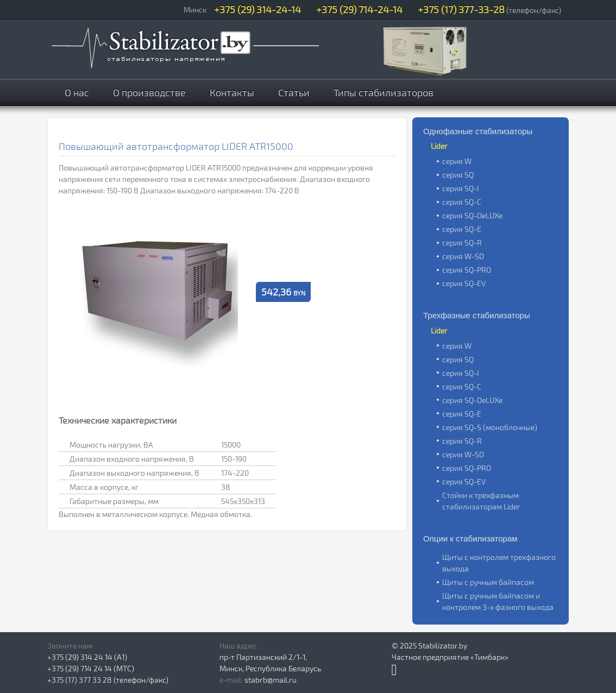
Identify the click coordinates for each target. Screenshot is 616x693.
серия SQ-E (462, 229)
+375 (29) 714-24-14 (359, 9)
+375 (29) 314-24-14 (257, 9)
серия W (457, 161)
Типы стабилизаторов (384, 92)
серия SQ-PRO (467, 270)
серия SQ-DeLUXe (472, 215)
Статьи (294, 92)
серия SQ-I (461, 188)
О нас (77, 92)
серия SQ (458, 175)
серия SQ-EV (464, 283)
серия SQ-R (462, 242)
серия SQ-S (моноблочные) (490, 427)
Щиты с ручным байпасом (488, 582)
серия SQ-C (462, 202)
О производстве (149, 92)
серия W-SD (463, 256)
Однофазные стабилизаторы (478, 131)
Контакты (232, 92)
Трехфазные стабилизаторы (477, 315)
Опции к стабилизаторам (470, 538)
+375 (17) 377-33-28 (461, 9)
